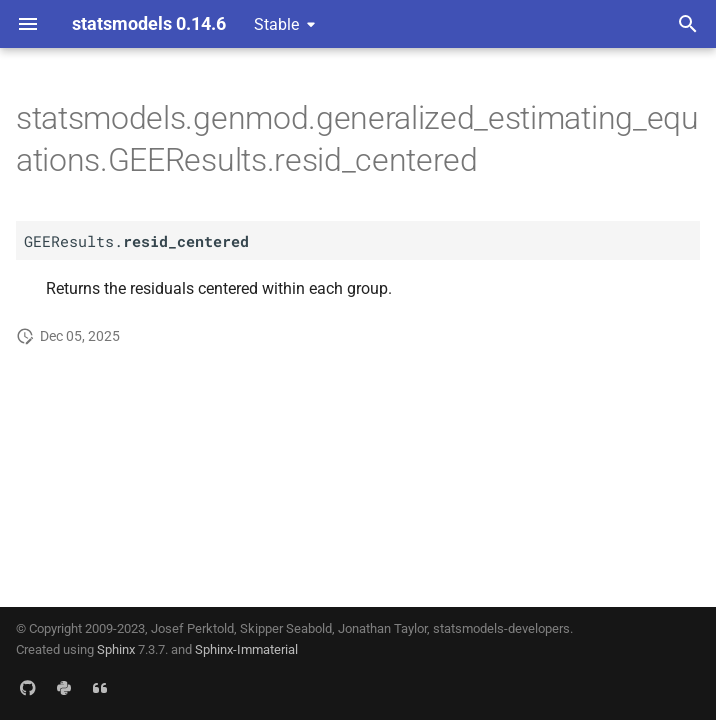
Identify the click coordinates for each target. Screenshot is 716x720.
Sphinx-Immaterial (246, 649)
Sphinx (116, 649)
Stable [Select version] (276, 24)
